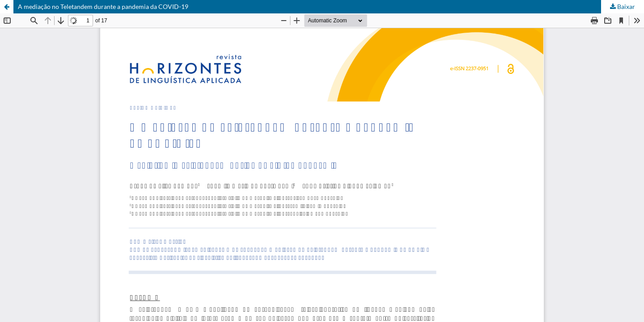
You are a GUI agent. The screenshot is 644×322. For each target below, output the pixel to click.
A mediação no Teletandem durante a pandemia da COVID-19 (103, 6)
